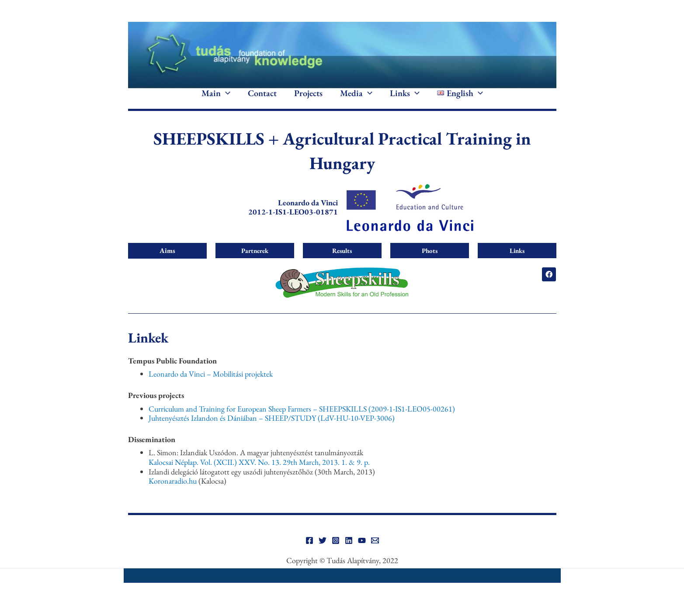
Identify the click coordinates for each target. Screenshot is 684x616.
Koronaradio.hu (173, 494)
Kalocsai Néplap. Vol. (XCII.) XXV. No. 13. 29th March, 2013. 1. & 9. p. (259, 475)
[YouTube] (362, 554)
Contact (262, 100)
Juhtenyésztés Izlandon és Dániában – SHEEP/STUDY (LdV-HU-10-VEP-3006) (272, 431)
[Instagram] (336, 554)
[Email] (375, 554)
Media (356, 100)
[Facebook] (309, 554)
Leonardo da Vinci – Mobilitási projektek (211, 387)
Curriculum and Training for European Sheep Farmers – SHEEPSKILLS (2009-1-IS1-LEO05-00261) (302, 421)
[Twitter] (323, 554)
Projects (308, 100)
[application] (226, 100)
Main (216, 100)
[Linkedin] (349, 554)
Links (405, 100)
